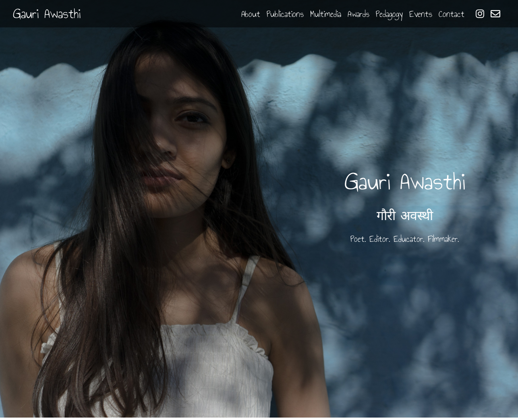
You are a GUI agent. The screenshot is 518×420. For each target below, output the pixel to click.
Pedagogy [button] (389, 14)
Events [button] (421, 14)
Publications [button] (285, 14)
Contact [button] (452, 14)
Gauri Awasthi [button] (47, 14)
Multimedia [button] (326, 14)
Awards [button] (358, 14)
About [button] (251, 14)
